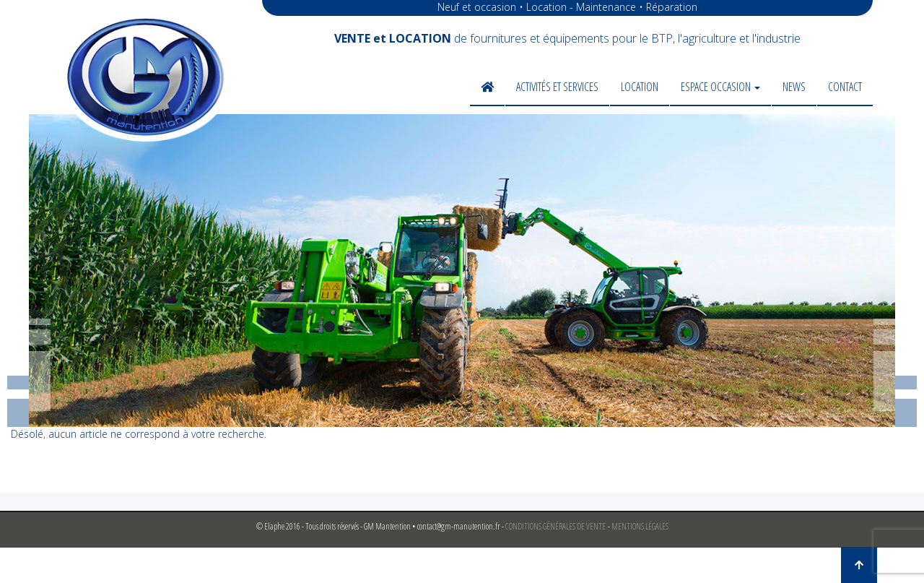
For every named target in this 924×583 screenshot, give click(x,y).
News (794, 87)
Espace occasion (720, 87)
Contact (845, 87)
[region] (462, 271)
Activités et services (557, 87)
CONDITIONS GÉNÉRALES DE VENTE (555, 526)
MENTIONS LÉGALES (640, 526)
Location (640, 87)
